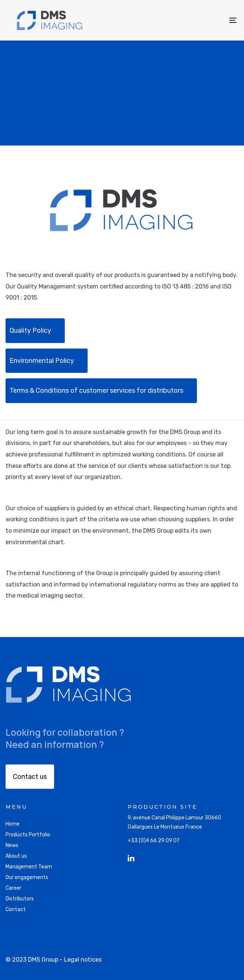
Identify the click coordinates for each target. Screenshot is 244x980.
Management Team (29, 867)
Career (13, 888)
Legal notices (83, 960)
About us (16, 856)
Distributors (20, 899)
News (12, 845)
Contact (16, 909)
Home (13, 824)
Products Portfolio (28, 835)
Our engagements (27, 877)
